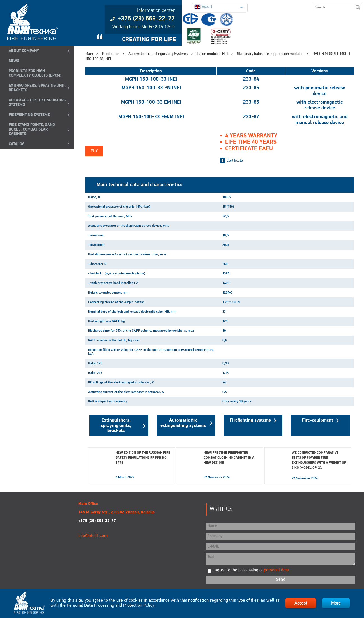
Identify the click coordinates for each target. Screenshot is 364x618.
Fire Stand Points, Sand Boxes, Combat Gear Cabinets (32, 130)
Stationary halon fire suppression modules (270, 54)
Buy (94, 151)
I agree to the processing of (251, 570)
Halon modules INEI (212, 54)
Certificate (235, 161)
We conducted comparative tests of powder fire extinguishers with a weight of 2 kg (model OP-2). (319, 460)
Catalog (17, 144)
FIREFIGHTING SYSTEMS (29, 115)
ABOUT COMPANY (24, 51)
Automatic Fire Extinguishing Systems (37, 103)
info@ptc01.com (93, 536)
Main (89, 54)
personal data (277, 570)
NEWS (14, 61)
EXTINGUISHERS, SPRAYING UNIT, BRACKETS (37, 88)
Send (281, 580)
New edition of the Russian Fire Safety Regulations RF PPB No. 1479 (143, 458)
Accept (301, 603)
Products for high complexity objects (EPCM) (35, 73)
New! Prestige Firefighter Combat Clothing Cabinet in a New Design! (229, 458)
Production (111, 54)
